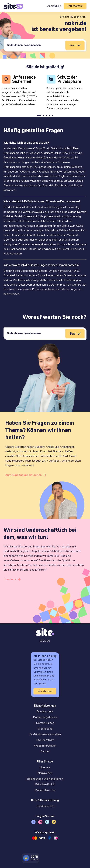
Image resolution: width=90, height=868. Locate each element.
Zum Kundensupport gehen (23, 475)
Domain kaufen (45, 723)
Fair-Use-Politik (45, 784)
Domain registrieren (45, 717)
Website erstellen (45, 746)
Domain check (45, 711)
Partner (45, 751)
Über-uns (10, 579)
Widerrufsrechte (45, 790)
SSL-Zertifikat (45, 740)
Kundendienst (45, 806)
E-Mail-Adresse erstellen (45, 734)
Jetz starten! (75, 6)
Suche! (75, 45)
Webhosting (45, 729)
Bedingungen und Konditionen (45, 779)
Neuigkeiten (45, 773)
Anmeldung (54, 6)
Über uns (45, 767)
